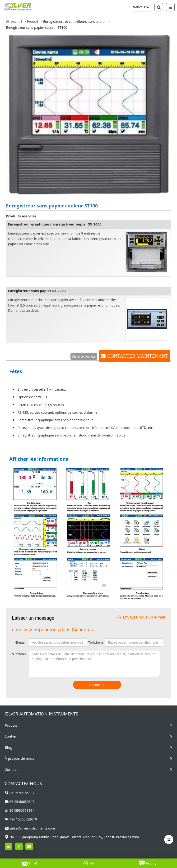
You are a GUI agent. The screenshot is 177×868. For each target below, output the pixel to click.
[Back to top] (169, 839)
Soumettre (97, 685)
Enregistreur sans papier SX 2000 (37, 291)
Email (30, 863)
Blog (9, 747)
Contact (11, 769)
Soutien (11, 736)
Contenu (19, 654)
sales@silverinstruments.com (32, 828)
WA (89, 863)
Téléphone (96, 643)
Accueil (17, 22)
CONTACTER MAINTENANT (138, 356)
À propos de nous (19, 758)
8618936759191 (22, 810)
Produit (33, 22)
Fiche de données (84, 356)
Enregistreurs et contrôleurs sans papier (75, 22)
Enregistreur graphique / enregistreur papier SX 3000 (55, 224)
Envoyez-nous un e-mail (141, 617)
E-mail (20, 643)
